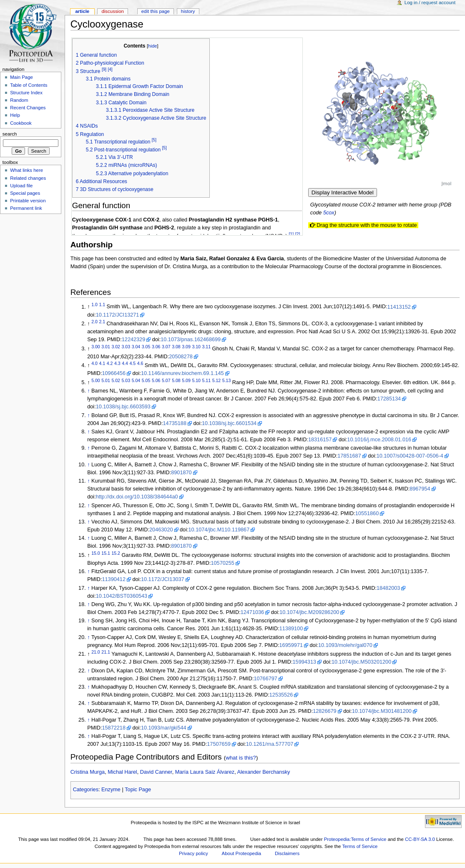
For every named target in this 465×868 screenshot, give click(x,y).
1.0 (94, 304)
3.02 (116, 347)
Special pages (25, 193)
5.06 (156, 380)
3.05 (146, 347)
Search (10, 134)
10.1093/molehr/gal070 (345, 645)
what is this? (241, 758)
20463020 (161, 530)
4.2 (110, 363)
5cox (329, 213)
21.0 (96, 652)
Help (15, 115)
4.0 (94, 363)
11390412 (114, 579)
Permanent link (26, 208)
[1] (291, 234)
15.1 (106, 553)
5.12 (217, 380)
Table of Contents (29, 85)
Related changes (28, 178)
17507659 (219, 744)
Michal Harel (122, 772)
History (188, 11)
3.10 (196, 347)
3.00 (96, 347)
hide (152, 46)
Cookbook (21, 123)
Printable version (28, 201)
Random (19, 100)
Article (82, 11)
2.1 (102, 322)
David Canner (156, 772)
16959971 (291, 645)
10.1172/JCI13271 (118, 315)
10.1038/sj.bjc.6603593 (123, 407)
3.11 (207, 347)
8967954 (420, 489)
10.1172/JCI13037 (163, 579)
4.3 (117, 363)
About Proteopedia (242, 853)
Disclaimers (287, 853)
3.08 (176, 347)
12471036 (252, 612)
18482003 (388, 588)
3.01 (106, 347)
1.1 (102, 304)
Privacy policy (194, 853)
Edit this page (156, 11)
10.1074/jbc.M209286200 (309, 612)
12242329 (133, 340)
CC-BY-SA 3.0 (420, 839)
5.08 (176, 380)
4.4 (125, 363)
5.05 (146, 380)
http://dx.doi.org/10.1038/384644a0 (137, 497)
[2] (298, 234)
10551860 (367, 513)
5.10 (196, 380)
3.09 (186, 347)
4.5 (132, 363)
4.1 (102, 363)
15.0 (96, 553)
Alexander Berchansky (264, 772)
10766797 (265, 679)
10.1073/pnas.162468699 (191, 340)
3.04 (136, 347)
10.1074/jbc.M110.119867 (219, 530)
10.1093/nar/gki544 (164, 728)
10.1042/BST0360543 (122, 596)
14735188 (175, 423)
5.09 (186, 380)
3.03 (126, 347)
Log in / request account (430, 3)
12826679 (324, 711)
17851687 (349, 456)
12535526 (281, 695)
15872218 (114, 728)
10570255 (222, 563)
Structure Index (26, 93)
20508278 (181, 357)
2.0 (94, 322)
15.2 (116, 553)
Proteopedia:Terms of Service (355, 839)
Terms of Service (360, 846)
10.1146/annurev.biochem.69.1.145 (182, 373)
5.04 (136, 380)
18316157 (320, 440)
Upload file (21, 186)
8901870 (181, 473)
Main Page (21, 77)
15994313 (304, 662)
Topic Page (138, 790)
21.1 (106, 652)
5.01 (106, 380)
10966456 (114, 373)
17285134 (389, 399)
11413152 (399, 307)
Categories (86, 790)
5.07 (166, 380)
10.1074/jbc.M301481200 (382, 711)
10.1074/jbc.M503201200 (361, 662)
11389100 (291, 629)
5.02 (116, 380)
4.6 (140, 363)
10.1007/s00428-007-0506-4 (410, 456)
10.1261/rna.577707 (270, 744)
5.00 (96, 380)
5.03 (126, 380)
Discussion (112, 11)
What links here (26, 170)
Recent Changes (28, 108)
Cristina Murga (88, 772)
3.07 (166, 347)
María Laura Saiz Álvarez (205, 772)
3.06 (156, 347)
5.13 (227, 380)
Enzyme (111, 790)
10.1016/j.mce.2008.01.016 (379, 440)
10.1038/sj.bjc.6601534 (229, 423)
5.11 (207, 380)
